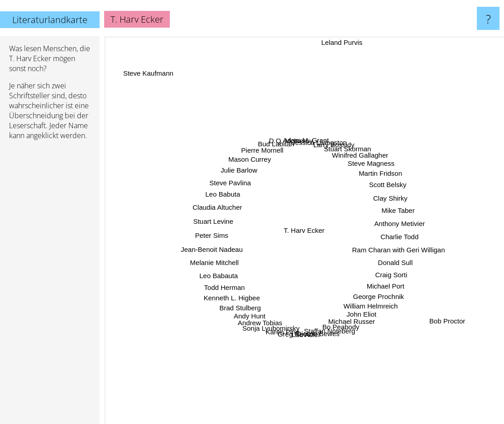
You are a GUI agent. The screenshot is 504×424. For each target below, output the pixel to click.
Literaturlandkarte (50, 20)
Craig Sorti (382, 269)
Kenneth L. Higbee (240, 290)
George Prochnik (371, 289)
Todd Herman (234, 281)
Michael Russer (347, 311)
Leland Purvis (337, 42)
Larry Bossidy (331, 156)
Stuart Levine (225, 222)
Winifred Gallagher (354, 164)
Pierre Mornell (268, 160)
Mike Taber (387, 212)
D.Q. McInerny (293, 152)
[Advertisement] (50, 286)
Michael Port (377, 279)
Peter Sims (223, 234)
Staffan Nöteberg (327, 320)
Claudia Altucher (228, 210)
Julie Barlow (248, 177)
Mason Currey (258, 168)
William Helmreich (364, 297)
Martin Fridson (372, 180)
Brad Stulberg (248, 299)
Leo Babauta (229, 270)
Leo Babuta (234, 198)
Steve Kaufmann (153, 78)
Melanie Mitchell (226, 258)
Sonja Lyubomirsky (275, 317)
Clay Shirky (381, 201)
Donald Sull (386, 258)
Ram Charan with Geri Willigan (388, 247)
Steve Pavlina (240, 188)
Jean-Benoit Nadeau (223, 247)
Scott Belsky (378, 190)
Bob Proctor (426, 308)
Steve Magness (363, 171)
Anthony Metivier (389, 224)
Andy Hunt (256, 306)
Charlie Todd (389, 235)
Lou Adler (306, 323)
